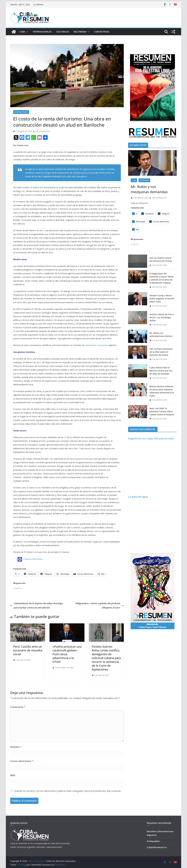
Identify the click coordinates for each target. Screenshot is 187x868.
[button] (27, 32)
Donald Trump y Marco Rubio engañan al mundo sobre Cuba (162, 299)
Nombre (16, 747)
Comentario (18, 707)
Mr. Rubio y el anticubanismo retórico (161, 335)
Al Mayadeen (153, 841)
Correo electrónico (22, 761)
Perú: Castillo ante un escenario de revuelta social (28, 650)
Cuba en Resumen (43, 131)
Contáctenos (102, 32)
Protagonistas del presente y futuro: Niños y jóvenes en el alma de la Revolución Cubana (161, 278)
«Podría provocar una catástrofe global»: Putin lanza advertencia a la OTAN (67, 654)
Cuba (22, 32)
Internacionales (42, 32)
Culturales (63, 32)
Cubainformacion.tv (157, 847)
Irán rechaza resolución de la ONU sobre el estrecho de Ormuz (161, 352)
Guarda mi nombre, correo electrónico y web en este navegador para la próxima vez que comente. (68, 791)
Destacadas (144, 180)
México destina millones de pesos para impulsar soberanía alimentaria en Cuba (162, 391)
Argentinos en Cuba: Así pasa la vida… (152, 438)
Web (13, 775)
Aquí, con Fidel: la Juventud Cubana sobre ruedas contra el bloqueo (162, 411)
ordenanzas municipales (96, 345)
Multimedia (80, 32)
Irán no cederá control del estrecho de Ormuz (161, 259)
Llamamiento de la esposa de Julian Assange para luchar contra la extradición (36, 605)
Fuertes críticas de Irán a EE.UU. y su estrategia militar (162, 317)
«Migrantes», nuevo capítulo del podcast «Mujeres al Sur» (99, 605)
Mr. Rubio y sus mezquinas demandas (149, 189)
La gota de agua (138, 497)
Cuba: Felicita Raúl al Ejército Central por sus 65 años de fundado (161, 371)
